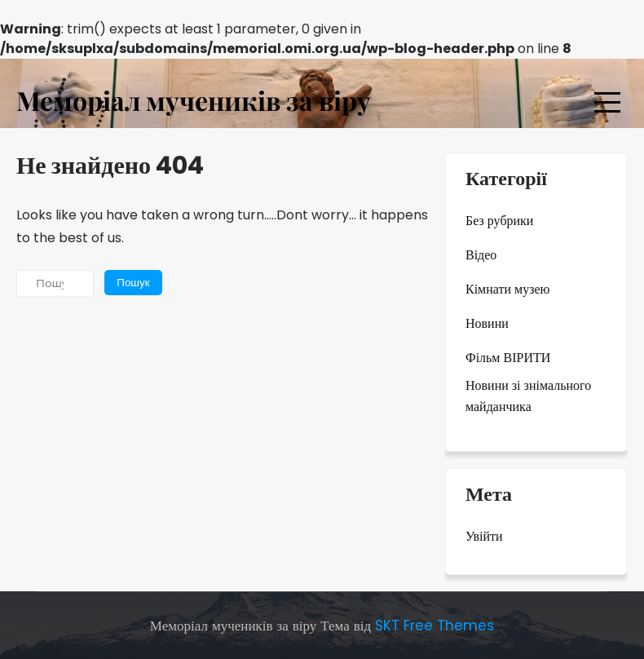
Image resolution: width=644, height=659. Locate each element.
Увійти (484, 536)
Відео (481, 255)
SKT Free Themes (434, 626)
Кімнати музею (508, 289)
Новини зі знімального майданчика (528, 396)
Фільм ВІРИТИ (508, 358)
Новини (487, 323)
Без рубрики (499, 221)
